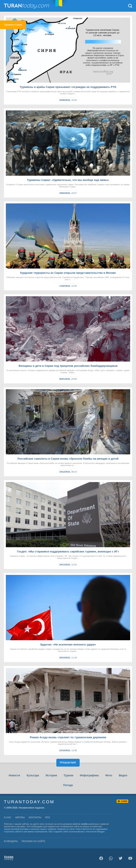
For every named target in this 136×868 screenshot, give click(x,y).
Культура (33, 775)
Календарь (11, 841)
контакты (35, 817)
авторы (20, 817)
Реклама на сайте (34, 841)
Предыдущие (68, 763)
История (51, 775)
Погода (68, 785)
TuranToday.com (27, 6)
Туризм (68, 775)
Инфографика (89, 775)
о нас (8, 817)
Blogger (101, 832)
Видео (123, 775)
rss (48, 817)
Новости (14, 775)
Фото (109, 775)
